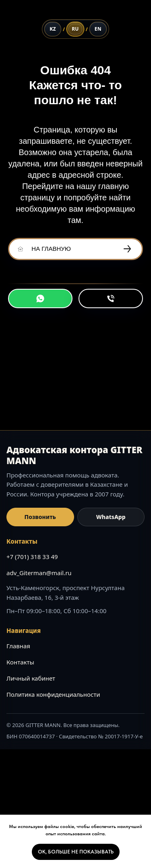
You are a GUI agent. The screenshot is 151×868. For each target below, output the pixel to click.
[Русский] (75, 29)
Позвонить (40, 517)
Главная (18, 646)
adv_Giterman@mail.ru (39, 573)
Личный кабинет (31, 678)
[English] (98, 29)
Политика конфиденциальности (53, 694)
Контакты (20, 662)
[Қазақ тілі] (53, 29)
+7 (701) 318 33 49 (32, 557)
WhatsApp (111, 517)
